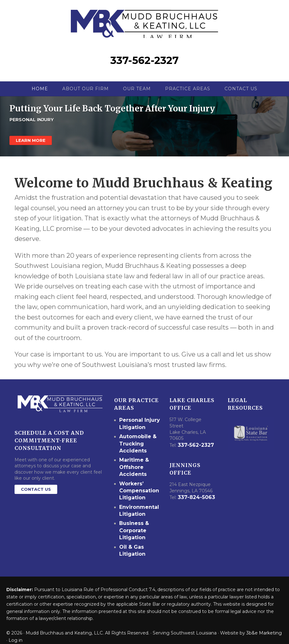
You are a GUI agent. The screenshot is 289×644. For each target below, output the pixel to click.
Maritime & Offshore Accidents (132, 468)
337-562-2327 (144, 67)
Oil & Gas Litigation (131, 542)
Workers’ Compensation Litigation (137, 489)
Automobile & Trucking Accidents (136, 447)
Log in (15, 631)
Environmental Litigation (137, 507)
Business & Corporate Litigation (132, 524)
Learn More (31, 147)
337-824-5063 (195, 503)
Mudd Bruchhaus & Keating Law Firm (145, 22)
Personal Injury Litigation (137, 429)
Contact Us (36, 496)
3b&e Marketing (264, 624)
